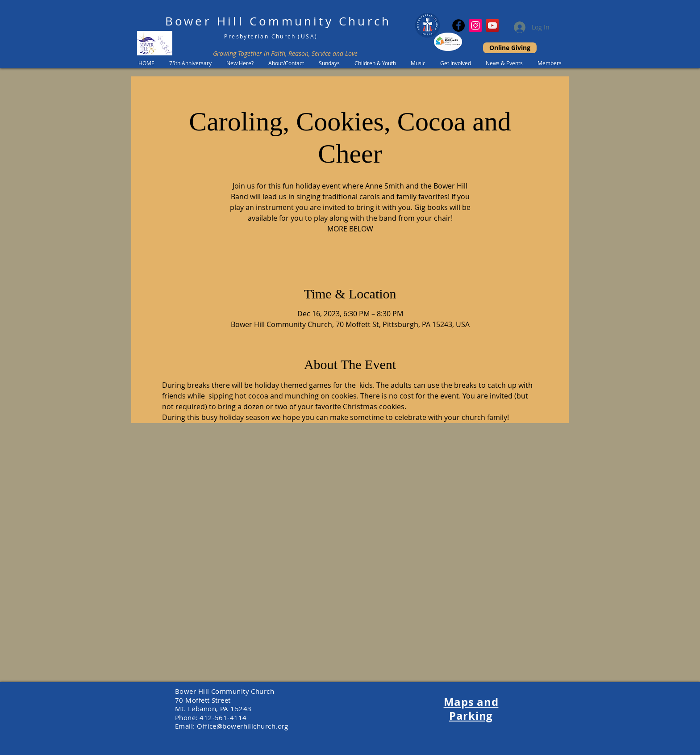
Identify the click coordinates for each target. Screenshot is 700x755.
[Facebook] (458, 25)
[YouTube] (492, 25)
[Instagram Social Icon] (475, 25)
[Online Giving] (510, 48)
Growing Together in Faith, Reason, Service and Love (285, 53)
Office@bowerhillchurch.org (243, 726)
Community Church (320, 21)
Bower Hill (205, 21)
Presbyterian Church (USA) (271, 36)
